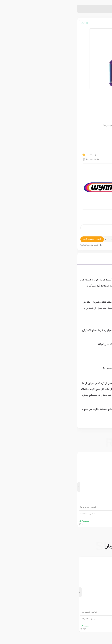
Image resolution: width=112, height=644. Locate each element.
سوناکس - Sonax (12, 514)
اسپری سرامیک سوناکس (56, 494)
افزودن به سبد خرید (15, 239)
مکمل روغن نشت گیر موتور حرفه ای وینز (56, 599)
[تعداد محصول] (32, 239)
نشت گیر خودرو (92, 9)
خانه (103, 9)
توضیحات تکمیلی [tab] (81, 259)
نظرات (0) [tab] (61, 259)
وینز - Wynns (102, 95)
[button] (2, 487)
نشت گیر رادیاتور (75, 9)
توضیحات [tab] (102, 259)
